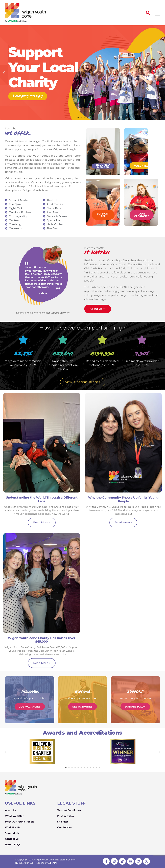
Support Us (103, 215)
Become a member (103, 166)
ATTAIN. (53, 863)
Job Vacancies (30, 707)
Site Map (63, 822)
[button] (148, 13)
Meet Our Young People (20, 822)
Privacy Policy (66, 816)
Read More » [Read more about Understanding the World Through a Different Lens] (42, 522)
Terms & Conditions (69, 810)
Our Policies (65, 827)
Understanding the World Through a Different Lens (42, 499)
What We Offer (14, 816)
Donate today (28, 96)
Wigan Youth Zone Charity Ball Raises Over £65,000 (42, 640)
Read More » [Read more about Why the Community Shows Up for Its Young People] (123, 522)
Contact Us (12, 839)
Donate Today (135, 707)
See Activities (82, 707)
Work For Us (13, 827)
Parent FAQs (13, 844)
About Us (11, 810)
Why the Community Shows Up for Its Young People (123, 499)
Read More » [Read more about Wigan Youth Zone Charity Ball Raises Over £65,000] (42, 663)
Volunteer (142, 166)
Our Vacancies (142, 215)
